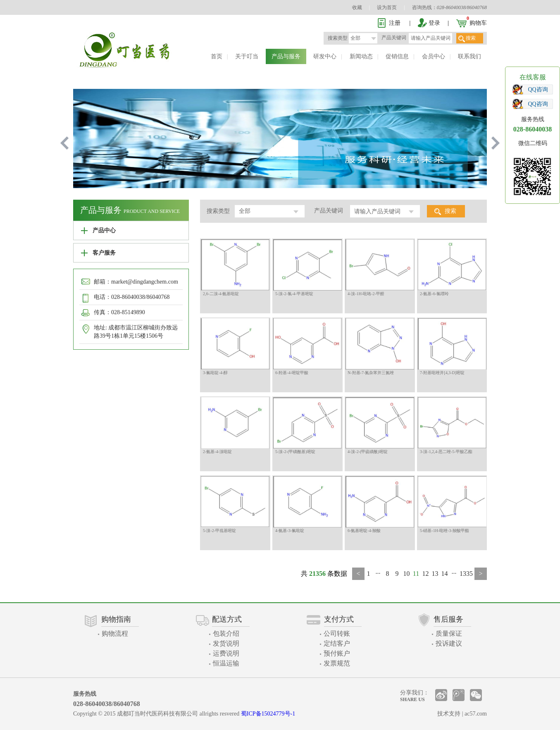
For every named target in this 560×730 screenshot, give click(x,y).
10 (407, 574)
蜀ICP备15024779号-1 (268, 714)
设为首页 (387, 7)
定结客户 (337, 643)
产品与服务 (286, 56)
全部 (355, 38)
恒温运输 (226, 663)
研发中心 (325, 56)
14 (445, 574)
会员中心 (434, 56)
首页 (217, 56)
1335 (466, 574)
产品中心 (104, 230)
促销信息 (397, 56)
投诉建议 (449, 643)
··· (378, 574)
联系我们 (469, 56)
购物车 (478, 23)
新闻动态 (361, 56)
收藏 (357, 7)
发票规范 (337, 663)
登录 (434, 23)
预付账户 (337, 653)
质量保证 (449, 633)
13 (435, 574)
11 (416, 574)
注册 (395, 23)
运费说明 (226, 653)
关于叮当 (247, 56)
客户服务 (104, 253)
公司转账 (337, 633)
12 (426, 574)
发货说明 (226, 643)
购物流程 (115, 633)
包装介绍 (226, 633)
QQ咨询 (538, 89)
